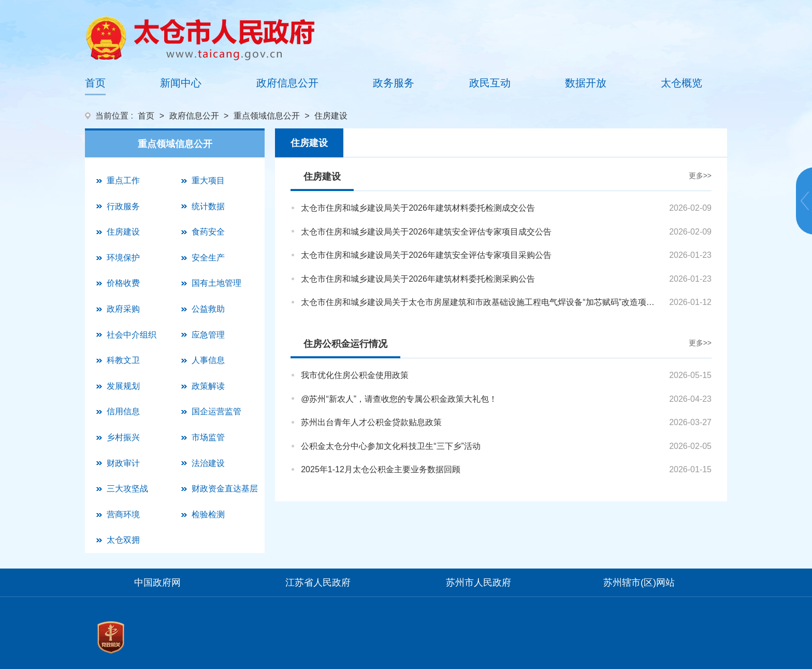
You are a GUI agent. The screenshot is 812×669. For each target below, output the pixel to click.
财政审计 (123, 463)
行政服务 (123, 206)
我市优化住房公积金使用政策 (355, 375)
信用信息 (123, 411)
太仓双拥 (123, 540)
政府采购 (123, 309)
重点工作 (123, 180)
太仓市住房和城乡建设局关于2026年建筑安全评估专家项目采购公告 (426, 255)
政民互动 (490, 83)
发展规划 (123, 386)
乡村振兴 (123, 437)
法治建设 (208, 463)
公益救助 (208, 309)
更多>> (700, 176)
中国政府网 (157, 583)
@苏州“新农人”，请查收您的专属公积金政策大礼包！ (399, 399)
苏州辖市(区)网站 (639, 583)
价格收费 (123, 283)
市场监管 (208, 437)
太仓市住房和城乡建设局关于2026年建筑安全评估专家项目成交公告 (426, 232)
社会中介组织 (132, 335)
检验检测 (208, 514)
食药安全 (208, 232)
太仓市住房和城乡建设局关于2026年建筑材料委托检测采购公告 (418, 279)
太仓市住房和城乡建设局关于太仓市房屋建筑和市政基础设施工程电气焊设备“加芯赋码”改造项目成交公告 (482, 302)
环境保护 (123, 258)
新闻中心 (181, 83)
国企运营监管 (216, 411)
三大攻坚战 (127, 489)
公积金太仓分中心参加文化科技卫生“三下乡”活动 (391, 446)
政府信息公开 (287, 83)
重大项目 (208, 180)
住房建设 (123, 232)
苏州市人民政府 (479, 583)
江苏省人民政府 (318, 583)
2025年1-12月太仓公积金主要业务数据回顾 (381, 469)
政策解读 (208, 386)
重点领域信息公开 (267, 116)
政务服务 (394, 83)
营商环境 (123, 514)
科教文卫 (123, 360)
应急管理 (208, 335)
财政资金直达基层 (225, 489)
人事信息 (208, 360)
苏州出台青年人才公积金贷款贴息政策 (371, 422)
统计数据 (208, 206)
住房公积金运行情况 (345, 344)
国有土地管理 (216, 283)
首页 (95, 83)
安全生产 (208, 258)
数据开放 (586, 83)
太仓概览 (682, 83)
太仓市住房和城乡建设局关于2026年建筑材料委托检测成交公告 (418, 208)
